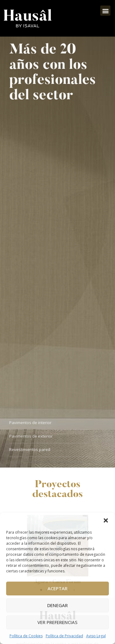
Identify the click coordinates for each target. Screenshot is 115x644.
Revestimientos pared (30, 451)
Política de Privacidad (64, 636)
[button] (106, 520)
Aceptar (57, 588)
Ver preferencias (57, 622)
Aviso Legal (96, 636)
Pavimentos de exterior (31, 437)
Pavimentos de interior (30, 424)
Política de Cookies (26, 636)
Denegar (57, 605)
